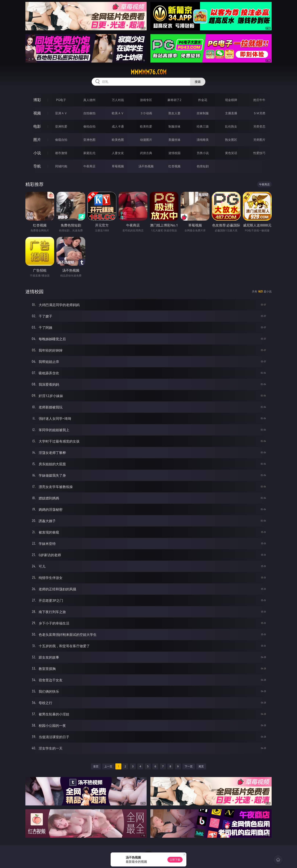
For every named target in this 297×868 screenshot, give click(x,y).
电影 (37, 126)
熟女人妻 (174, 113)
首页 (96, 766)
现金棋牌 (231, 100)
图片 (37, 140)
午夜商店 (89, 166)
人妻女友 (118, 153)
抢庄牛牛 (259, 100)
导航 (37, 166)
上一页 (108, 766)
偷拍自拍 (89, 126)
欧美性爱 (146, 126)
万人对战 (118, 100)
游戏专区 (146, 100)
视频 (37, 113)
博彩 (37, 100)
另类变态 (259, 126)
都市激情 (61, 153)
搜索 (198, 82)
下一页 (189, 766)
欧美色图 (118, 140)
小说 (37, 153)
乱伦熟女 (231, 126)
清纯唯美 (203, 140)
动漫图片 (146, 140)
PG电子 (61, 100)
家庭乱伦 (89, 153)
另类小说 (203, 153)
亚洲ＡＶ (61, 113)
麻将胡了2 (174, 100)
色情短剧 (203, 166)
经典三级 (203, 126)
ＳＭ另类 (259, 113)
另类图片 (259, 140)
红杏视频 (174, 166)
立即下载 (175, 860)
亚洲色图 (89, 140)
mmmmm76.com (149, 72)
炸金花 (203, 100)
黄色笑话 (231, 153)
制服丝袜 (174, 126)
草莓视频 (118, 166)
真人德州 (89, 100)
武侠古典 (146, 153)
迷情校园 (174, 153)
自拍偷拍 (89, 113)
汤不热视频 (146, 166)
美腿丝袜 (174, 140)
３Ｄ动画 (146, 113)
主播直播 (231, 113)
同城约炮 (61, 166)
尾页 (201, 766)
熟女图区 (231, 140)
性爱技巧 (259, 153)
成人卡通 (118, 126)
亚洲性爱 (61, 126)
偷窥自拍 (61, 140)
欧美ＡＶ (118, 113)
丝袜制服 (203, 113)
